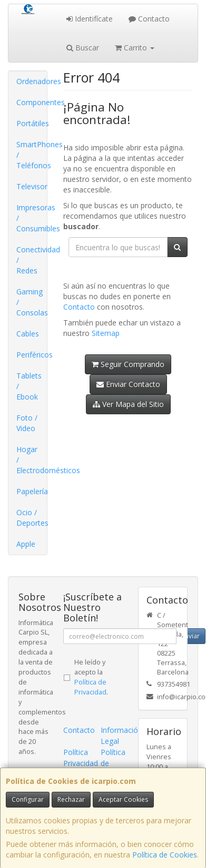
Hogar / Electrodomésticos (32, 460)
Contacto (149, 19)
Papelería (32, 491)
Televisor (32, 186)
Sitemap (106, 333)
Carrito (135, 48)
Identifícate (90, 19)
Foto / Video (27, 423)
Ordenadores (32, 81)
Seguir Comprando (128, 364)
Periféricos (32, 355)
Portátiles (32, 123)
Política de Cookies (165, 855)
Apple (26, 544)
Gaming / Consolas (32, 302)
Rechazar (71, 799)
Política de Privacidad (90, 687)
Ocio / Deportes (32, 518)
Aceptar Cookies (123, 799)
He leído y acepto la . (91, 677)
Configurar (28, 799)
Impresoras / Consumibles (32, 218)
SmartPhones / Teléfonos (32, 155)
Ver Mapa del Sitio (128, 404)
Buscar (83, 48)
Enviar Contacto (128, 384)
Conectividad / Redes (32, 260)
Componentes (32, 102)
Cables (28, 334)
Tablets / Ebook (29, 386)
